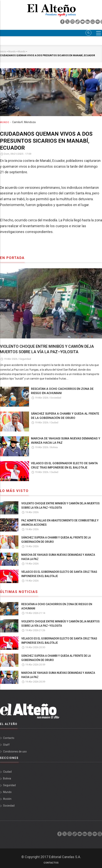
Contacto (9, 738)
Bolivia (54, 447)
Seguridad (25, 359)
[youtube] (83, 23)
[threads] (100, 835)
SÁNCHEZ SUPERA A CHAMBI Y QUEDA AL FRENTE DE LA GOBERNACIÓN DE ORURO (65, 416)
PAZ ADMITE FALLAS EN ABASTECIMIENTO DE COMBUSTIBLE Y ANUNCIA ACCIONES (60, 523)
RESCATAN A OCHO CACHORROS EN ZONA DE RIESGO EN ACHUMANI (62, 391)
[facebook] (63, 23)
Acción (7, 799)
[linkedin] (88, 23)
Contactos (51, 863)
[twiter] (68, 23)
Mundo (5, 122)
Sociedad (56, 398)
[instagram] (73, 23)
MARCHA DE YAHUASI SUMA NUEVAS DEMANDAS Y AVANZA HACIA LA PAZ (66, 441)
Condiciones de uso (15, 752)
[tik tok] (78, 23)
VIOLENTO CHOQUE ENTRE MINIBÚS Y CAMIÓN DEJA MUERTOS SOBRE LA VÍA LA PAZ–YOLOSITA (47, 349)
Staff (6, 745)
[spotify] (98, 23)
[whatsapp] (93, 23)
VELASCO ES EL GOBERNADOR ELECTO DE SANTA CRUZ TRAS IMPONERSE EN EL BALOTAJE (64, 465)
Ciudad (54, 422)
